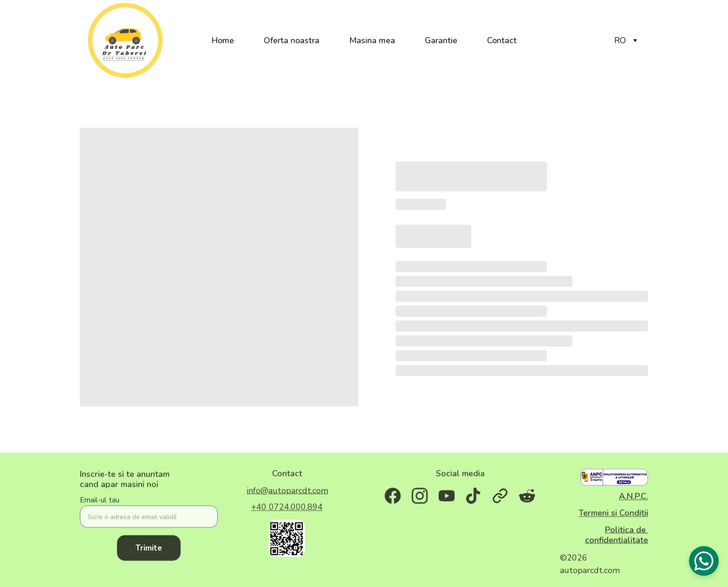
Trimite (149, 554)
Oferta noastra (292, 40)
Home (223, 40)
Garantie (441, 40)
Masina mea (372, 40)
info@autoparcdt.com (287, 491)
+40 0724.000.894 (287, 508)
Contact (502, 40)
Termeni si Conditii (613, 514)
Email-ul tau (100, 506)
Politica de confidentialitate (617, 536)
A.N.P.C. (634, 497)
